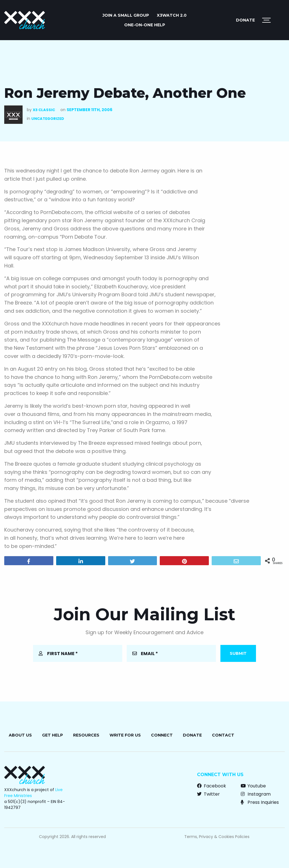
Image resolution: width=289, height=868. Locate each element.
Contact (223, 735)
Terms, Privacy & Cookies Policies (217, 837)
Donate (245, 20)
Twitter (208, 794)
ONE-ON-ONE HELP (145, 25)
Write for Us (125, 735)
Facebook (212, 786)
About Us (20, 735)
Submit (238, 653)
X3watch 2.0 (172, 15)
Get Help (52, 735)
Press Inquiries (260, 802)
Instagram (256, 794)
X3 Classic (44, 110)
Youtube (253, 786)
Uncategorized (48, 119)
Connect (162, 735)
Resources (86, 735)
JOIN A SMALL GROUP (126, 15)
